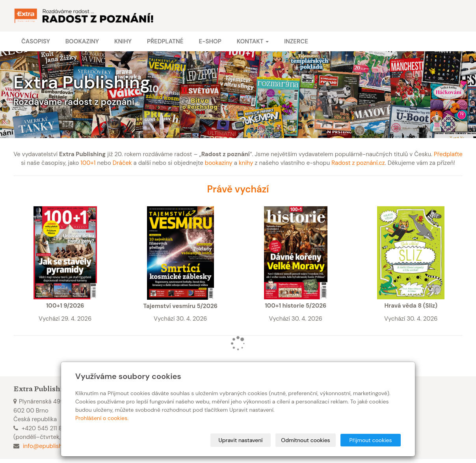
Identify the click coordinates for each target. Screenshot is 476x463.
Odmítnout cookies (305, 440)
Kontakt (253, 41)
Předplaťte (448, 154)
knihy (246, 163)
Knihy (123, 41)
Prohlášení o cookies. (102, 418)
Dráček (122, 163)
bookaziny (219, 163)
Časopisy (36, 41)
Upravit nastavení (241, 440)
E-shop (210, 41)
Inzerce (296, 41)
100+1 (88, 163)
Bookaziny (82, 41)
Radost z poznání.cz (358, 163)
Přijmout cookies (370, 440)
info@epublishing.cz (50, 446)
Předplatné (165, 41)
